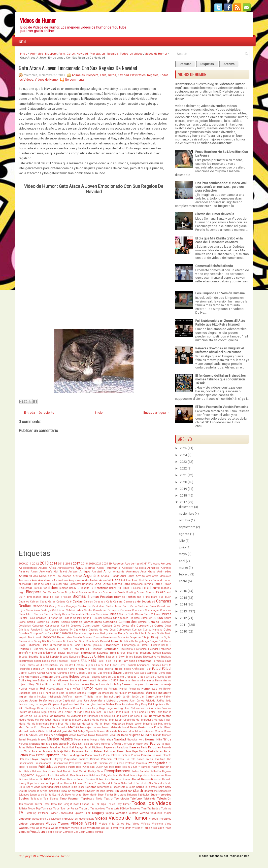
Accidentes (132, 564)
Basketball (26, 588)
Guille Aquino (28, 680)
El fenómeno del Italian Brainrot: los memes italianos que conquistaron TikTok (220, 379)
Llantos (151, 712)
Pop (169, 759)
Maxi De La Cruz (29, 727)
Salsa (117, 783)
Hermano (136, 681)
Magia (31, 720)
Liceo (110, 712)
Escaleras (133, 653)
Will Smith (125, 828)
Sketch (138, 791)
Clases (124, 618)
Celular (88, 610)
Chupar (98, 618)
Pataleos (47, 751)
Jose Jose (83, 701)
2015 (61, 564)
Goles (65, 677)
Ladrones (86, 708)
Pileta (106, 755)
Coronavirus (145, 626)
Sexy (168, 787)
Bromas (79, 597)
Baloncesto (75, 584)
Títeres (111, 804)
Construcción (92, 626)
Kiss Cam (52, 708)
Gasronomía (105, 673)
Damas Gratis (156, 633)
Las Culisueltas (135, 708)
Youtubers (38, 832)
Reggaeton (27, 775)
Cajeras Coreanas (94, 602)
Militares (100, 731)
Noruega (24, 744)
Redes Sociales (141, 771)
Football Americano (138, 665)
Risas (48, 779)
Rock (107, 779)
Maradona (147, 720)
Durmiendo (56, 645)
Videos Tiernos (57, 823)
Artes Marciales (162, 576)
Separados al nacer (109, 787)
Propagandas (158, 763)
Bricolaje (66, 597)
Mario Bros (57, 724)
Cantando (84, 606)
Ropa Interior (41, 783)
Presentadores (43, 763)
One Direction (135, 744)
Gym (52, 681)
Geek (143, 673)
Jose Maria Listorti (103, 701)
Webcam (65, 828)
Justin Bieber (105, 704)
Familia (117, 661)
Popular (185, 64)
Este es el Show (115, 657)
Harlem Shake (78, 681)
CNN (160, 618)
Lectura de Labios (29, 712)
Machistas (164, 716)
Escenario (145, 653)
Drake (168, 641)
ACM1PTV (146, 564)
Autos (116, 580)
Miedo (53, 731)
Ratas (28, 771)
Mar (138, 720)
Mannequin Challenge (122, 720)
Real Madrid (64, 771)
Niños (167, 739)
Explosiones (49, 661)
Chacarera (138, 610)
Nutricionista (86, 744)
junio (182, 547)
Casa (153, 606)
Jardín (126, 697)
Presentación (26, 763)
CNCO (153, 618)
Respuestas (157, 775)
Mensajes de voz (90, 727)
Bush (168, 597)
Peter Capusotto (48, 755)
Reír (73, 775)
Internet (78, 697)
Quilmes (109, 767)
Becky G (74, 588)
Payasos (78, 751)
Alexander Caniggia (134, 568)
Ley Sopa (96, 712)
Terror (38, 804)
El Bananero (111, 645)
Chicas (113, 614)
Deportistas (65, 637)
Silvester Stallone (95, 791)
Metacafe (116, 727)
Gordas (106, 677)
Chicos (123, 614)
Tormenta (47, 809)
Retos (168, 775)
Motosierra (102, 735)
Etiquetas (207, 64)
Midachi (43, 731)
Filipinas (90, 665)
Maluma (86, 720)
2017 (76, 563)
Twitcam (43, 813)
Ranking (166, 767)
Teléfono (136, 799)
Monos (72, 735)
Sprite (48, 795)
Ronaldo (167, 779)
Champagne (152, 610)
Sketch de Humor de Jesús (215, 214)
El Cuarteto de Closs (43, 649)
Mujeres (134, 735)
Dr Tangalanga (140, 641)
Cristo (44, 630)
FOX (42, 669)
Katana (130, 704)
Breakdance (34, 597)
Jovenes (122, 701)
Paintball (166, 744)
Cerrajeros (114, 610)
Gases (81, 673)
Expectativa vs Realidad (157, 657)
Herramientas (163, 681)
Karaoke (120, 704)
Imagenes (94, 693)
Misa (132, 731)
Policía (150, 759)
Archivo (229, 64)
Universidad (66, 813)
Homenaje (165, 684)
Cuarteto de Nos (98, 630)
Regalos (112, 54)
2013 (44, 563)
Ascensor (25, 580)
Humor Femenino (130, 689)
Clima (144, 618)
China (139, 614)
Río (41, 779)
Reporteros (144, 775)
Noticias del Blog (41, 744)
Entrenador (73, 653)
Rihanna (34, 779)
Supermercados (161, 795)
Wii (103, 828)
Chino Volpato (152, 614)
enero (183, 581)
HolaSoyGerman (121, 684)
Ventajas (121, 813)
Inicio (22, 42)
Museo (42, 740)
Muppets (32, 740)
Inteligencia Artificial (60, 697)
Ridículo (23, 779)
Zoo (76, 832)
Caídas (78, 601)
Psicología (32, 767)
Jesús (135, 697)
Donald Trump (110, 641)
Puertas (63, 767)
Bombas (97, 592)
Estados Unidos (93, 656)
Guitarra (43, 680)
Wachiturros (27, 828)
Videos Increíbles (160, 819)
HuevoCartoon (55, 689)
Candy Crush (57, 606)
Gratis (141, 677)
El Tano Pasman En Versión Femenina (222, 407)
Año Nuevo (40, 576)
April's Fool (54, 576)
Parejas (135, 747)
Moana (159, 731)
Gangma (51, 673)
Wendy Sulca (79, 828)
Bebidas (63, 588)
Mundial (147, 735)
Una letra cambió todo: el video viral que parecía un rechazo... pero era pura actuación (221, 187)
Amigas (73, 572)
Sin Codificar (123, 791)
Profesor (130, 763)
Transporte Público (117, 809)
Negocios (132, 740)
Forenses (156, 665)
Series (140, 787)
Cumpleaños (38, 633)
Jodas (23, 700)
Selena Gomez (62, 787)
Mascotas (118, 724)
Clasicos (135, 618)
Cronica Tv (66, 630)
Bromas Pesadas (100, 597)
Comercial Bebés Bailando (214, 266)
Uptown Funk (83, 813)
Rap (21, 771)
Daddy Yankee (109, 633)
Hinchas (50, 684)
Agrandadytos (66, 568)
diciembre (186, 507)
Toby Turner (123, 804)
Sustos (24, 798)
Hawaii (92, 681)
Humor (87, 688)
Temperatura (26, 804)
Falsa (108, 661)
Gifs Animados (29, 677)
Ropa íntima (56, 783)
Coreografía (128, 626)
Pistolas (157, 755)
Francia (50, 669)
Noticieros (60, 744)
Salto (124, 783)
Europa (138, 657)
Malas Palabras (62, 720)
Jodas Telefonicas (41, 701)
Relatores (95, 775)
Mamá (96, 720)
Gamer (41, 673)
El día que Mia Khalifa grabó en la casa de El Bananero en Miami (219, 240)
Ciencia (108, 618)
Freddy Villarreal (86, 669)
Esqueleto (75, 657)
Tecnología (121, 799)
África (52, 568)
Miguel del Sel (68, 731)
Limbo (117, 712)
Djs (49, 641)
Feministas (50, 665)
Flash (114, 665)
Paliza (30, 748)
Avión (135, 580)
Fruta (100, 669)
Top (38, 808)
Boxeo (141, 592)
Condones (38, 626)
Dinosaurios (26, 641)
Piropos (136, 755)
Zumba (99, 832)
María (22, 724)
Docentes (57, 641)
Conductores (52, 626)
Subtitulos (144, 795)
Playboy (58, 759)
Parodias (154, 747)
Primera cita (90, 763)
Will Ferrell (112, 828)
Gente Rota (165, 673)
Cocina (31, 622)
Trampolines (98, 809)
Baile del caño (43, 584)
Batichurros (40, 588)
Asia (35, 580)
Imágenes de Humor (115, 693)
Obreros (106, 744)
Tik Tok (95, 804)
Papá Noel (68, 748)
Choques (41, 618)
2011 (28, 564)
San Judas (142, 783)
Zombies (68, 832)
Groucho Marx (163, 677)
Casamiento (33, 610)
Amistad (97, 572)
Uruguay (98, 813)
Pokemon (106, 759)
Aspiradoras (61, 580)
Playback (46, 759)
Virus (168, 824)
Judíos (160, 701)
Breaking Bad (51, 597)
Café (69, 602)
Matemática (150, 724)
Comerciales (128, 622)
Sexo (161, 787)
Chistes (166, 614)
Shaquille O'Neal (38, 791)
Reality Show (96, 771)
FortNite (167, 665)
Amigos (85, 571)
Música (67, 739)
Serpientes (151, 787)
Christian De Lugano (60, 618)
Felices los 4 (34, 665)
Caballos (24, 602)
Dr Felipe (125, 641)
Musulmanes (82, 740)
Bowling (131, 592)
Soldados (24, 795)
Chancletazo (26, 614)
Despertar (135, 637)
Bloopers (51, 54)
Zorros (90, 832)
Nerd (141, 740)
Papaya (79, 748)
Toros (56, 809)
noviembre (186, 514)
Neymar (150, 739)
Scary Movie (33, 787)
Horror (23, 689)
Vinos (136, 824)
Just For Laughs (84, 704)
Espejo (54, 657)
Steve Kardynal (74, 795)
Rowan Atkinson (73, 783)
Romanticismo (151, 779)
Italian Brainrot (104, 697)
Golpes (74, 677)
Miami (167, 727)
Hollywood (139, 684)
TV (21, 813)
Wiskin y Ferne (141, 828)
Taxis (99, 799)
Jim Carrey (147, 697)
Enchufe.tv (25, 653)
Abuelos (118, 564)
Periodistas (155, 751)
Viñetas (146, 824)
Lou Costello (106, 716)
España (33, 657)
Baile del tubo (60, 584)
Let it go (77, 712)
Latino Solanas (162, 708)
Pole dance (137, 759)
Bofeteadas (85, 592)
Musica (53, 739)
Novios (72, 744)
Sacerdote (108, 783)
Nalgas (95, 740)
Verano (144, 813)
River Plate (60, 779)
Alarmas (90, 568)
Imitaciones (136, 693)
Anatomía (119, 572)
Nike (159, 740)
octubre (184, 520)
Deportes (50, 637)
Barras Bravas (163, 584)
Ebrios (86, 645)
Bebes (53, 588)
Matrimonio (165, 724)
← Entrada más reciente (37, 413)
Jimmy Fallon (163, 697)
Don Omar (80, 641)
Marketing (88, 724)
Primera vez (106, 763)
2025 (105, 564)
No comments (75, 80)
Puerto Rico (74, 767)
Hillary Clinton (35, 684)
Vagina (110, 813)
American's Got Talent (53, 572)
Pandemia (42, 747)
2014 (53, 563)
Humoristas (149, 689)
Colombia (77, 622)
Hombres (152, 684)
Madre (22, 720)
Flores (122, 665)
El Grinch (63, 649)
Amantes (24, 572)
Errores (121, 653)
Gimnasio (46, 677)
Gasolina (91, 673)
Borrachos (110, 592)
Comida (154, 622)
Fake (101, 661)
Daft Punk (141, 633)
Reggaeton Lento (45, 775)
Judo (168, 701)
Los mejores (57, 716)
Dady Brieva (126, 633)
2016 (69, 564)
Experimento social (30, 661)
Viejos (103, 824)
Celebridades (74, 610)
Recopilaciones (117, 771)
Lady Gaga (99, 708)
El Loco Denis (78, 649)
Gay (137, 673)
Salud (131, 783)
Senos (81, 787)
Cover (168, 626)
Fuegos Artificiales (134, 669)
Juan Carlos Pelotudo (142, 701)
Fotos (35, 669)
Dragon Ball (157, 641)
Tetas (46, 804)
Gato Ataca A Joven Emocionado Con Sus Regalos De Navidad (78, 68)
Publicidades (48, 767)
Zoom (82, 832)
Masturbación (134, 724)
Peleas (98, 751)
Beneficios (101, 588)
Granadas (131, 677)
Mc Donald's (60, 727)
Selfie (74, 787)
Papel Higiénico (94, 748)
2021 (98, 564)
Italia (90, 697)
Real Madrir (80, 771)
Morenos (82, 735)
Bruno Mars (150, 597)
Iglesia (60, 693)
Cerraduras (100, 610)
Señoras (91, 787)
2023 (183, 462)
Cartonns (143, 606)
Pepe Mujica (140, 751)
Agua (80, 568)
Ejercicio (97, 645)
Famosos (129, 661)
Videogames (39, 819)
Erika (113, 653)
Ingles (23, 697)
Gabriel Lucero (27, 673)
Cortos (159, 626)
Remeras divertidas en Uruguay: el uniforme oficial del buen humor (219, 350)
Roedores (116, 779)
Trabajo (84, 808)
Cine (116, 618)
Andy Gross (148, 572)
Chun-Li (88, 618)
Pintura (126, 755)
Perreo (168, 751)
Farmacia (158, 661)
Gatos (71, 54)
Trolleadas (154, 809)
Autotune (126, 580)
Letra (87, 712)
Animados (164, 571)
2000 (22, 564)
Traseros (135, 809)
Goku (57, 677)
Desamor (88, 637)
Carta (134, 606)
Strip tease (120, 795)
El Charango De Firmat (134, 645)
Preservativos (60, 763)
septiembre (187, 527)
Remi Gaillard (121, 775)
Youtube (24, 832)
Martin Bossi (103, 724)
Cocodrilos (43, 622)
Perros (23, 755)
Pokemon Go (121, 759)
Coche (22, 622)
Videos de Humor (38, 20)
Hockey (85, 684)
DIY (44, 641)
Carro (126, 606)
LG (104, 712)
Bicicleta (136, 588)
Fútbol (167, 669)
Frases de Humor (65, 669)
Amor (107, 571)
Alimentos (153, 568)
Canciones (40, 606)
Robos (100, 779)
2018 (84, 564)
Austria (94, 580)
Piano (88, 755)
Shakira (23, 791)
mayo (183, 554)
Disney (37, 641)
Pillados (116, 755)
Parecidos (123, 748)
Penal (121, 751)
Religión (106, 775)
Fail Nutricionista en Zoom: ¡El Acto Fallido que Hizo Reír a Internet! (220, 323)
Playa (34, 759)
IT (85, 697)
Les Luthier (64, 712)
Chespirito (102, 614)
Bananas (87, 584)
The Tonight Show (68, 804)
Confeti (65, 626)
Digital (167, 637)
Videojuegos (54, 819)
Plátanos (24, 759)
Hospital (33, 689)
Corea (117, 626)
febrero (184, 574)
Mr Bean (122, 735)
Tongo (31, 809)
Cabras (34, 602)
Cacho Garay (48, 602)
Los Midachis (73, 716)
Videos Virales (84, 823)
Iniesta (32, 697)
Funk (148, 669)
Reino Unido (62, 775)
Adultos (43, 568)
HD (110, 681)
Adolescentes (28, 568)
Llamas (141, 712)
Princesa (119, 763)
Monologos (59, 735)
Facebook (63, 661)
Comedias (110, 622)
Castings (46, 610)
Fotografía (24, 669)
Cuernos (137, 630)
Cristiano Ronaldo (29, 630)
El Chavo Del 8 (159, 645)
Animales (36, 54)
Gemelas (152, 673)
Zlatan (58, 832)
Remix (133, 775)
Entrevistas (88, 653)
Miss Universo (145, 731)
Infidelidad (151, 693)
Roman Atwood (131, 779)
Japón (118, 697)
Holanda (104, 684)
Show (64, 791)
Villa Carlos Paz (120, 824)
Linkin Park (129, 712)
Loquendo (25, 716)
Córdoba (107, 626)
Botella (122, 592)
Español (44, 657)
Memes (74, 727)
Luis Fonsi (134, 716)
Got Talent (118, 677)
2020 (92, 564)
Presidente (75, 763)
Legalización (48, 712)
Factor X (75, 661)
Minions (123, 731)
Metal (126, 727)
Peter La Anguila (72, 755)
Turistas (166, 809)
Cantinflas (98, 606)
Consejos (76, 626)
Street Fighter (106, 795)
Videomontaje (86, 819)
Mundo (157, 735)
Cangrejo (71, 606)
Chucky (78, 618)
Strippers (132, 795)
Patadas (37, 751)
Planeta (167, 755)
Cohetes (55, 622)
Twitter (53, 813)
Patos (67, 751)
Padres (155, 744)
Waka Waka (43, 828)
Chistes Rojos (27, 618)
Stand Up (58, 795)
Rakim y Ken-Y (131, 767)
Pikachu (97, 755)
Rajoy (118, 767)
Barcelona (137, 584)
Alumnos (166, 568)
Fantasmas (144, 661)
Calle (109, 602)
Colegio (66, 622)
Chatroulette (78, 614)
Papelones (110, 748)
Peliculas (110, 751)
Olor (124, 744)
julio (182, 541)
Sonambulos (37, 795)
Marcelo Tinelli (163, 720)
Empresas (165, 649)
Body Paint (71, 592)
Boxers (150, 592)
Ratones (37, 771)
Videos (101, 818)
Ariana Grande (110, 576)
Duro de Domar (72, 645)
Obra (97, 744)
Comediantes (93, 622)
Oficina (116, 744)
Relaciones (82, 775)
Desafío (77, 637)
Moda (22, 735)
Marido (31, 724)
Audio (85, 580)
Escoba (157, 653)
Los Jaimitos (40, 716)
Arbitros (77, 576)
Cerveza (126, 610)
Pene (128, 751)
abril (182, 561)
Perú (32, 755)
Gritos (150, 677)
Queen (100, 767)
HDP (116, 681)
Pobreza (84, 759)
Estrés (129, 657)
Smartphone (151, 791)
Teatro (108, 799)
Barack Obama (112, 584)
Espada (23, 657)
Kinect (41, 708)
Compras (166, 622)
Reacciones (49, 771)
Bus (161, 597)
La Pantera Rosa (69, 708)
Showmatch (76, 791)
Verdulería (156, 813)
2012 (35, 564)
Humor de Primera (106, 689)
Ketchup (153, 704)
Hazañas (102, 681)
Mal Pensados (43, 720)
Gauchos (128, 673)
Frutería (108, 669)
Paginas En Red (239, 856)
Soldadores (165, 791)
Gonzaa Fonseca (90, 677)
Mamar (104, 720)
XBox (154, 828)
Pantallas (55, 748)
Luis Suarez (149, 716)
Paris (144, 748)
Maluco (76, 720)
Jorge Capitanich (65, 701)
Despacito (123, 637)
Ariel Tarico (127, 576)
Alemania (114, 568)
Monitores (44, 735)
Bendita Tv (87, 588)
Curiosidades (64, 633)
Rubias (88, 783)
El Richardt (95, 649)
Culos (167, 630)
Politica (160, 759)
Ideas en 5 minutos (43, 693)
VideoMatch (70, 819)
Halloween (63, 680)
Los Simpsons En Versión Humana (220, 293)
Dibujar (146, 637)
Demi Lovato (35, 637)
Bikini (145, 588)
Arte (149, 576)
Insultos (42, 697)
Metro (133, 727)
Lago (121, 708)
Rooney (23, 783)
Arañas (67, 576)
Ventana (133, 813)
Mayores (46, 727)
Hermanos (148, 681)
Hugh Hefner (72, 689)
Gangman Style (66, 673)
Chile (131, 614)
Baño (97, 584)
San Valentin (157, 783)
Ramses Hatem (150, 767)
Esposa (64, 657)
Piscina (146, 755)
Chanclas (166, 610)
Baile (30, 584)
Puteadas (88, 767)
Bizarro (155, 588)
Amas (34, 572)
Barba (126, 584)
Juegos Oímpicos (49, 704)
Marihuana (43, 724)
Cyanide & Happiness (87, 633)
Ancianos (133, 571)
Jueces (23, 704)
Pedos (89, 751)
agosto (184, 534)
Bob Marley (49, 592)
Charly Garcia (62, 614)
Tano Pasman (70, 799)
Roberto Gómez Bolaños (81, 779)
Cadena (61, 602)
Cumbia (24, 633)
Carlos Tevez (114, 606)
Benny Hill (115, 588)
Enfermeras (50, 653)
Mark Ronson (73, 724)
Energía (37, 653)
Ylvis (168, 828)
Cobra (168, 618)
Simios (110, 791)
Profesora (141, 763)
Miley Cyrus (86, 731)
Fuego (118, 669)
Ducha (44, 645)
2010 (183, 631)
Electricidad (111, 649)
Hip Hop (62, 684)
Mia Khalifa (155, 727)
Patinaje (58, 751)
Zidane (50, 832)
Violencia (157, 824)
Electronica (140, 649)
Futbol (157, 669)
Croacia (54, 630)
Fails (62, 54)
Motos (92, 735)
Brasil (159, 592)
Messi (106, 727)
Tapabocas (88, 799)
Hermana (124, 681)
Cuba (113, 630)
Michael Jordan (28, 731)
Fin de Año (102, 665)
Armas (140, 576)
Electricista (126, 649)
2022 (183, 468)
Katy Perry (141, 704)
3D (110, 564)
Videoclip (25, 819)
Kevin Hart (165, 704)
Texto (54, 804)
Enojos (62, 653)
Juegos (33, 704)
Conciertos (25, 626)
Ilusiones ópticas (76, 693)
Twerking (31, 813)
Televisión (164, 798)
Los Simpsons (90, 716)
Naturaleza (106, 740)
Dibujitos (157, 637)
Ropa (30, 783)
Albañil (101, 568)
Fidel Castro (66, 665)
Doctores (68, 641)
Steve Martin (90, 795)
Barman (148, 584)
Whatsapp (94, 828)
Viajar (168, 813)
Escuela (167, 653)
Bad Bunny (145, 580)
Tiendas (84, 804)
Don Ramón (93, 641)
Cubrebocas (124, 630)
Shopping (55, 791)
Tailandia (36, 799)
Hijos (22, 684)
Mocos (167, 731)
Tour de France (69, 809)
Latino (149, 708)
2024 (183, 455)
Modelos (32, 735)
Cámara (118, 602)
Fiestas (79, 665)
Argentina (91, 576)
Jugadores (67, 704)
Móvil (113, 735)
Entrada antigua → (157, 413)
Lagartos (112, 708)
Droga (22, 645)
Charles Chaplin (43, 614)
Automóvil (105, 580)
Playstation (97, 54)
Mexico (142, 727)
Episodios (103, 653)
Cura (50, 633)
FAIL (84, 661)
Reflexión (156, 771)
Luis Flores (121, 716)
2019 (183, 489)
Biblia (126, 588)
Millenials (112, 731)
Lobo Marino (164, 712)
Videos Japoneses (31, 824)
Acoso (157, 564)
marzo (184, 568)
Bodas (61, 592)
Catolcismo (59, 610)
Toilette (23, 809)
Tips (103, 804)
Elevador (153, 649)
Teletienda (149, 799)
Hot (43, 688)
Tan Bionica (51, 799)
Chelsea (90, 614)
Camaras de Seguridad (139, 601)
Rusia (98, 783)
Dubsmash (33, 645)
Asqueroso (75, 580)
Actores (166, 564)
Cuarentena (80, 630)
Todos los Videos (131, 54)
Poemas (95, 759)
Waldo (54, 828)
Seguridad (47, 787)
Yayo (161, 828)
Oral (147, 744)
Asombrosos (46, 580)
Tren (144, 809)
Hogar (94, 684)
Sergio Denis (128, 787)
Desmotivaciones (105, 637)
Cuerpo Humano (153, 630)
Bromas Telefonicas (128, 597)
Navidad (82, 54)
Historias (74, 684)
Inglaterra (165, 693)
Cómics (142, 622)
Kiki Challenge (27, 708)
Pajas (22, 748)
